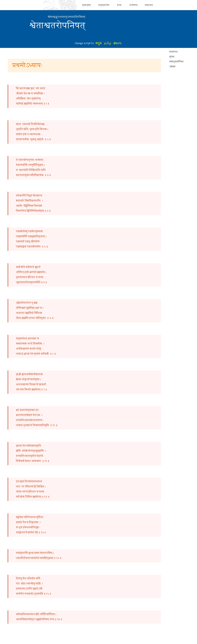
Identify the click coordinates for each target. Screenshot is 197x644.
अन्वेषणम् (133, 5)
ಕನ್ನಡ (98, 43)
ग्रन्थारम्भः (174, 52)
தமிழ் (108, 43)
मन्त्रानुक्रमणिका (176, 62)
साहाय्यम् (149, 5)
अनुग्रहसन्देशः (104, 5)
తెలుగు (117, 43)
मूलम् (172, 57)
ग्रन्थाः (120, 5)
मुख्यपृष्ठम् (86, 5)
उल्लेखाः (173, 67)
